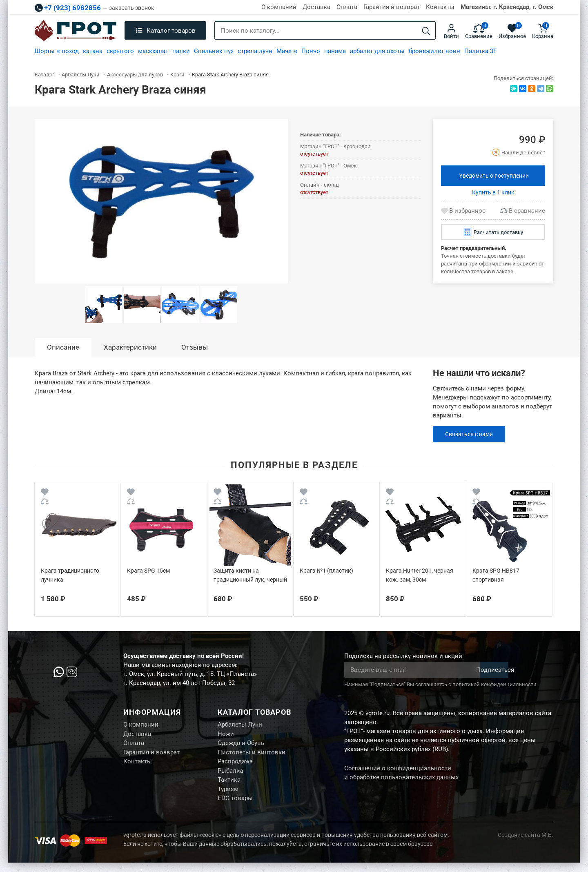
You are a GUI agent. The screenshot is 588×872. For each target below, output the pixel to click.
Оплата (347, 7)
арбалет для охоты (377, 51)
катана (93, 51)
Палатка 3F (480, 51)
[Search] (426, 31)
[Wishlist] (45, 493)
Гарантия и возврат (392, 7)
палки (181, 51)
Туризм (228, 797)
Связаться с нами (471, 434)
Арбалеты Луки (240, 725)
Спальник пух (214, 51)
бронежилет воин (434, 51)
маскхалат (153, 51)
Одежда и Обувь (241, 746)
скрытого (120, 51)
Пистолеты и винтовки (252, 756)
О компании (279, 7)
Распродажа (235, 766)
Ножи (226, 736)
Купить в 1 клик (493, 192)
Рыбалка (230, 776)
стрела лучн (255, 51)
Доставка (316, 7)
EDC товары (235, 807)
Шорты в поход (57, 51)
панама (335, 51)
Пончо (311, 51)
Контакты (440, 7)
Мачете (287, 51)
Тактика (229, 787)
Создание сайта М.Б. (526, 844)
